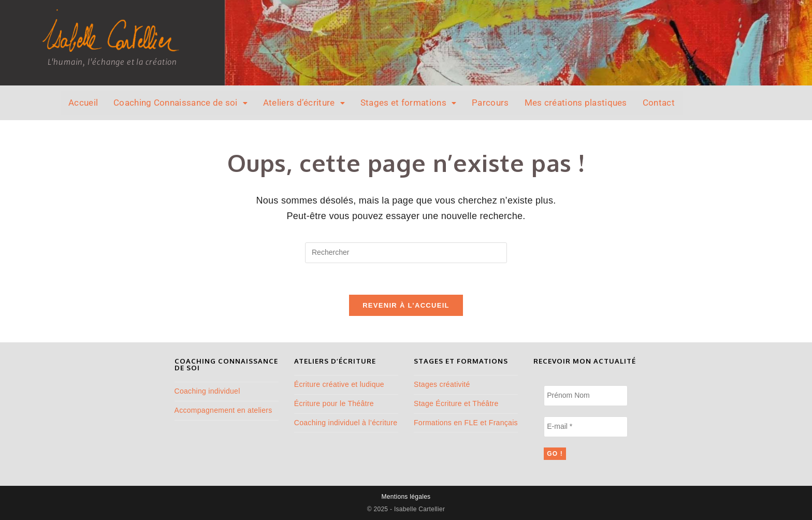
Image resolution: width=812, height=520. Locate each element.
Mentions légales (406, 497)
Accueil (83, 103)
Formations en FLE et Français (466, 423)
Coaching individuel (207, 391)
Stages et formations (408, 103)
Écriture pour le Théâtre (334, 403)
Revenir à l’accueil (406, 305)
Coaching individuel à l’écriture (346, 423)
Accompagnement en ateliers (223, 410)
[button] (180, 103)
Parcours (490, 103)
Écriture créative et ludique (339, 384)
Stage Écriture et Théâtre (456, 403)
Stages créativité (442, 384)
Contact (659, 103)
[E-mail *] (585, 427)
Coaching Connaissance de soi (180, 103)
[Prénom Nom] (585, 396)
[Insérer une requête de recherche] (406, 253)
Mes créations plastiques (576, 103)
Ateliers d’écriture (304, 103)
